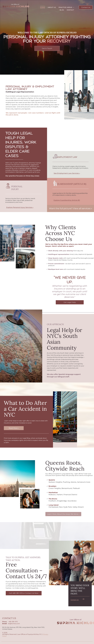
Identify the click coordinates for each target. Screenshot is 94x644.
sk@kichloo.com (14, 624)
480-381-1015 (13, 622)
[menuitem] (43, 7)
